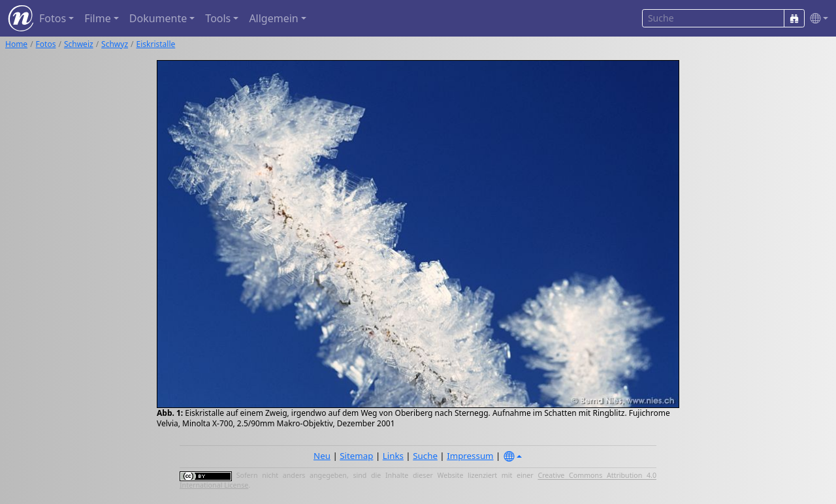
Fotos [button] (53, 18)
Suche (425, 456)
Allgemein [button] (273, 18)
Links (393, 456)
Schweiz (79, 44)
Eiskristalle (156, 44)
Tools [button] (218, 18)
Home (16, 44)
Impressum (470, 456)
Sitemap (356, 456)
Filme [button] (98, 18)
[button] (816, 19)
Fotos (46, 44)
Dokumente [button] (158, 18)
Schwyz (115, 44)
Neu (322, 456)
